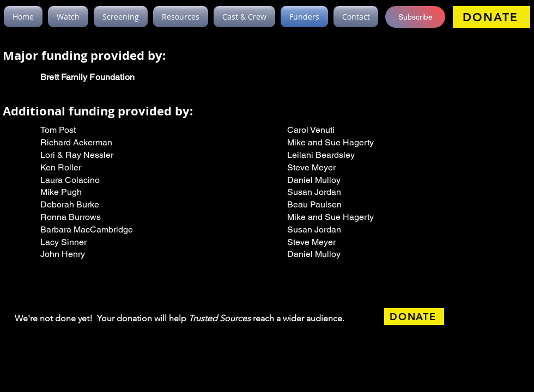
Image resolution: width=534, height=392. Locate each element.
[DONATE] (491, 17)
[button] (415, 17)
